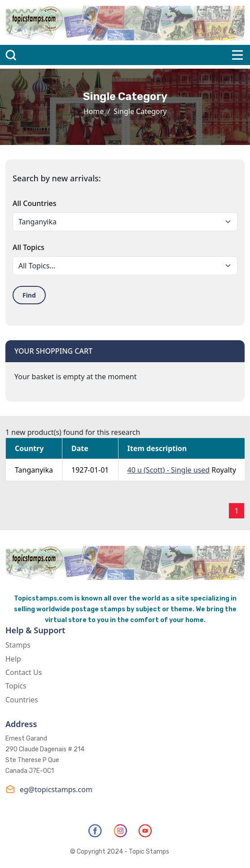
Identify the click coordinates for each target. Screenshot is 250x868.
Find (29, 295)
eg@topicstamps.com (49, 789)
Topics (16, 686)
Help (13, 659)
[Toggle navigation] (237, 55)
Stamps (18, 645)
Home (94, 111)
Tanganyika (34, 470)
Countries (22, 700)
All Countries (34, 203)
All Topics (29, 247)
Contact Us (24, 672)
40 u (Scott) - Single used (169, 470)
